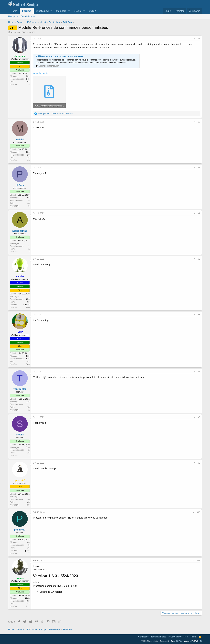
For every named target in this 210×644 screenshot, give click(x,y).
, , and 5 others (55, 114)
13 (28, 456)
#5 (199, 259)
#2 (199, 122)
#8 (199, 417)
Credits (78, 11)
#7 (199, 372)
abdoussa (15, 32)
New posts (13, 16)
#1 (199, 39)
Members (61, 11)
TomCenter (20, 389)
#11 (198, 561)
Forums (27, 11)
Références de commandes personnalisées (60, 56)
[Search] (194, 11)
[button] (51, 11)
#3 (199, 168)
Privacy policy (175, 637)
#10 (198, 512)
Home (14, 11)
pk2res (20, 185)
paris (27, 551)
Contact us (143, 637)
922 (28, 606)
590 (28, 308)
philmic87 (20, 530)
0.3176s (179, 641)
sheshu (20, 435)
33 (28, 160)
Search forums (28, 16)
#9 (199, 463)
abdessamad (20, 231)
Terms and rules (158, 637)
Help (186, 637)
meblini (20, 139)
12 (28, 252)
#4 (199, 213)
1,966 (27, 364)
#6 (199, 315)
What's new (42, 11)
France (26, 305)
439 (28, 505)
